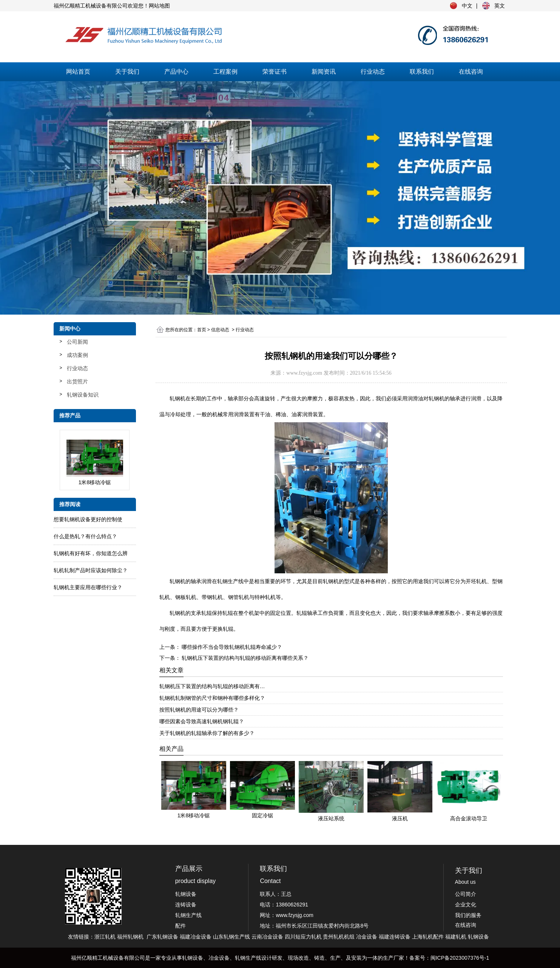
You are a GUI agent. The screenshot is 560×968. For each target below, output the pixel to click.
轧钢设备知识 (83, 395)
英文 (500, 6)
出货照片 (77, 381)
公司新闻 (77, 342)
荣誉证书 (275, 72)
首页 (202, 330)
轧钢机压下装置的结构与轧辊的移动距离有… (212, 686)
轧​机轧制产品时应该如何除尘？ (91, 570)
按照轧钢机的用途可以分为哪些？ (199, 710)
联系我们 (422, 72)
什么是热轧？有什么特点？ (85, 536)
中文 (467, 6)
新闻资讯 (324, 72)
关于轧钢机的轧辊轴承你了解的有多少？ (207, 733)
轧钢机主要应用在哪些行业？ (88, 587)
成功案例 (77, 355)
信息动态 (220, 330)
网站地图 (159, 6)
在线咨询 (471, 72)
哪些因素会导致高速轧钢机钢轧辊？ (202, 721)
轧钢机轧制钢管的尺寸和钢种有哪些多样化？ (212, 698)
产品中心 (176, 72)
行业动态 (373, 72)
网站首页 (78, 72)
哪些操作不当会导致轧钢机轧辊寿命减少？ (231, 647)
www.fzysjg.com (304, 373)
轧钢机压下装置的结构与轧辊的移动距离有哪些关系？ (245, 658)
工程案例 (225, 72)
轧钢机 (177, 581)
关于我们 (127, 72)
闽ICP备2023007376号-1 (460, 958)
